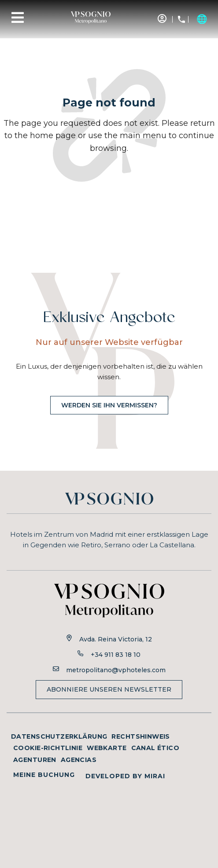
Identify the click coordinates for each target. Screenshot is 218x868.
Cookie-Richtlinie (48, 748)
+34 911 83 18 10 (116, 655)
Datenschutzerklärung (59, 736)
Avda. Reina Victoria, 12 (116, 639)
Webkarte (107, 748)
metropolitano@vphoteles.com (116, 670)
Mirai (155, 776)
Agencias (79, 760)
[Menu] (18, 18)
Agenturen (35, 760)
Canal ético (155, 748)
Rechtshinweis (140, 736)
